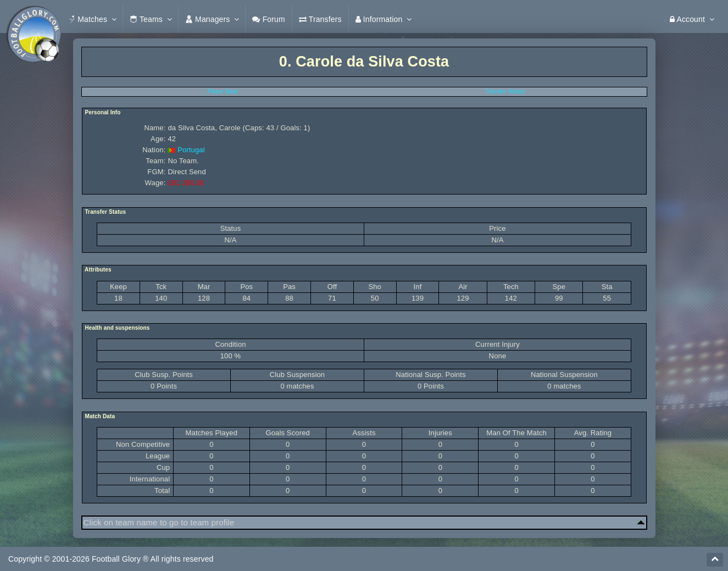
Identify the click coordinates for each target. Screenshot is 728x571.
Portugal (191, 150)
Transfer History (505, 92)
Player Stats (223, 92)
